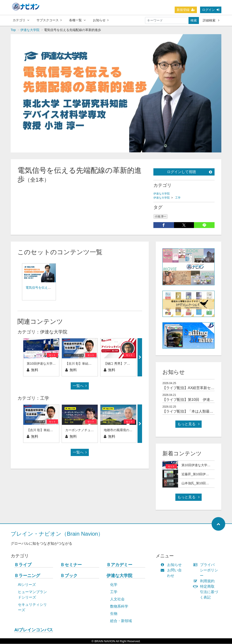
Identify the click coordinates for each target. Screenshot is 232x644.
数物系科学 (119, 607)
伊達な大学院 (30, 30)
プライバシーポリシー (207, 570)
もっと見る (188, 424)
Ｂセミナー (71, 565)
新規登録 (186, 10)
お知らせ (101, 20)
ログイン (211, 10)
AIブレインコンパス (34, 630)
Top (13, 30)
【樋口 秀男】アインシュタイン (126, 364)
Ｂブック (69, 576)
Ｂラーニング (27, 576)
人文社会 (117, 599)
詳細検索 (211, 20)
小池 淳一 (161, 217)
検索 (194, 20)
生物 (114, 614)
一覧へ (80, 386)
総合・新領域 (121, 621)
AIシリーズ (27, 585)
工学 (178, 198)
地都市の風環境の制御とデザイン (128, 430)
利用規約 (205, 581)
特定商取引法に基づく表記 (207, 592)
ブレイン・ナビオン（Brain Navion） (57, 534)
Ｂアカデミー (119, 565)
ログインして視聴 (190, 172)
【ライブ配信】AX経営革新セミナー (192, 388)
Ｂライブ (23, 565)
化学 (114, 585)
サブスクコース (49, 20)
